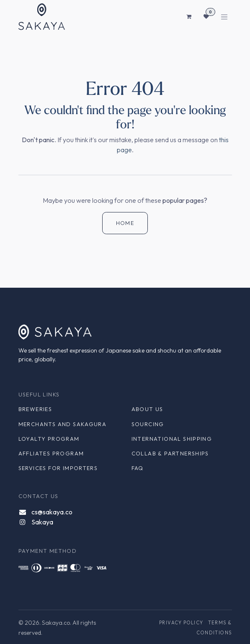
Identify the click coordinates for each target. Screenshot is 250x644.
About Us (147, 409)
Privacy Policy (181, 623)
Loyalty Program (49, 439)
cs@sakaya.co (52, 512)
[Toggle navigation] (224, 17)
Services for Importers (58, 468)
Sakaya (42, 522)
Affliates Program (51, 453)
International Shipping (172, 439)
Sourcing (148, 424)
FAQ (138, 468)
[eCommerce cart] (189, 17)
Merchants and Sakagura (63, 424)
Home (125, 223)
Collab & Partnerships (170, 453)
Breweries (35, 409)
